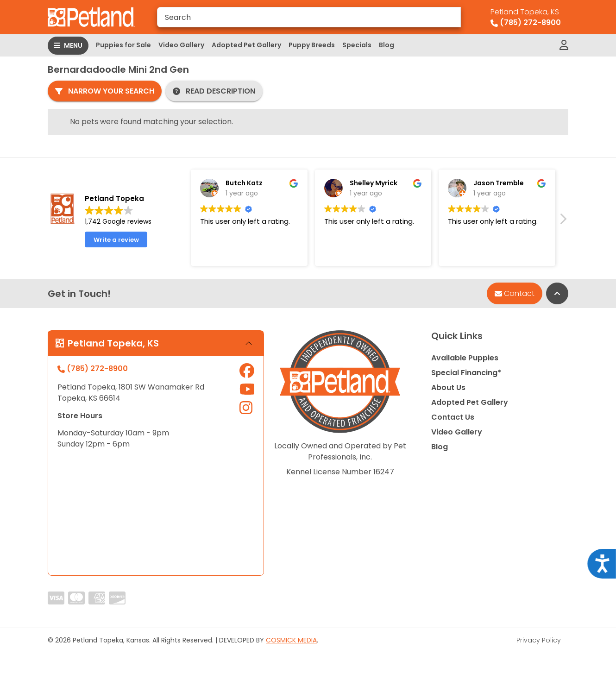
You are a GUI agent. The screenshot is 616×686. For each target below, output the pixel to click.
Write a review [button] (116, 240)
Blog (387, 45)
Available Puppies (465, 358)
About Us (448, 387)
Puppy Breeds (312, 45)
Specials (357, 45)
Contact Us (453, 417)
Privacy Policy (539, 640)
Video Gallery (181, 45)
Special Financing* (466, 373)
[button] (563, 221)
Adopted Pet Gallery (246, 45)
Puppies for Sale (123, 45)
